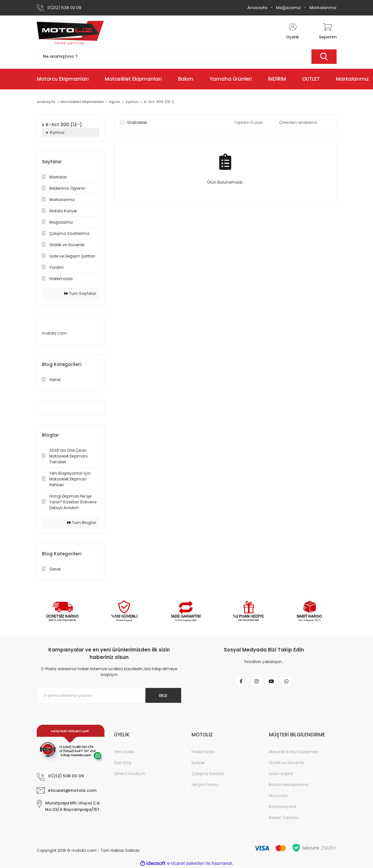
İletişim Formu (205, 785)
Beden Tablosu (284, 818)
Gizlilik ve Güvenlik (286, 763)
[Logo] (70, 32)
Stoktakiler (137, 122)
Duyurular (278, 796)
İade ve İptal (281, 774)
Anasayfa (257, 8)
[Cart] (328, 32)
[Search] (187, 57)
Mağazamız (288, 8)
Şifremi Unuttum (130, 774)
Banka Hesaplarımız (289, 785)
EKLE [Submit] (160, 695)
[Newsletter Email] (109, 695)
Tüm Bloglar (82, 523)
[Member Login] (293, 32)
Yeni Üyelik (124, 752)
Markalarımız (323, 8)
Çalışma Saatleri (208, 774)
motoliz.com (54, 333)
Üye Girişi (123, 763)
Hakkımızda (203, 752)
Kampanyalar (283, 807)
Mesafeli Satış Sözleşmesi (294, 752)
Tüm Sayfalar (80, 293)
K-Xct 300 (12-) (162, 102)
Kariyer (198, 763)
